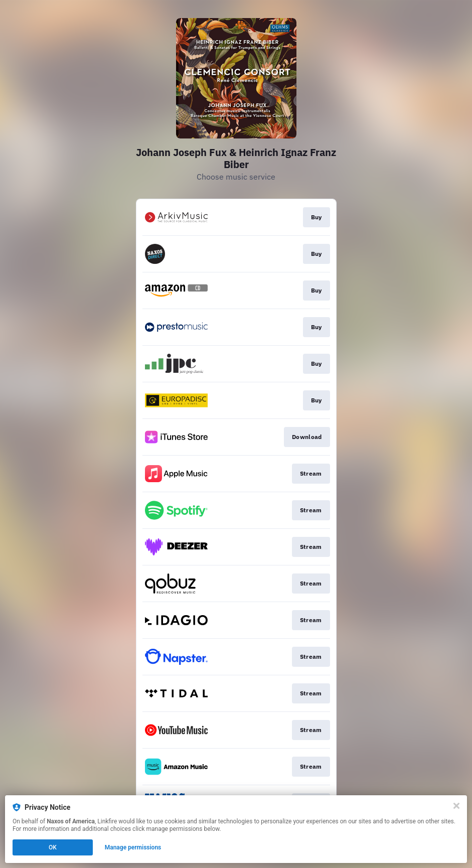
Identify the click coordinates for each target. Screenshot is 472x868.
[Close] (456, 806)
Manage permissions (133, 847)
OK (53, 847)
